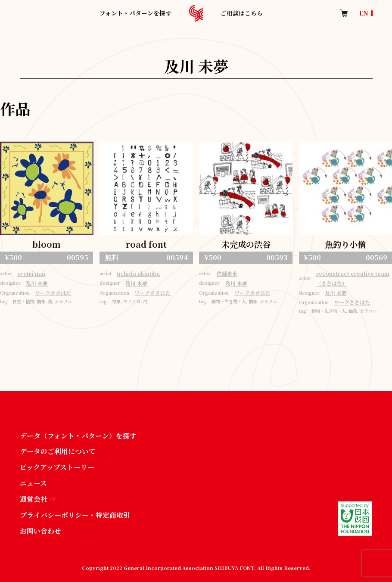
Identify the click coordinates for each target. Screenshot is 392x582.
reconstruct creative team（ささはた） (353, 278)
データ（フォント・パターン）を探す (78, 436)
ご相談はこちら (242, 13)
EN (364, 13)
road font (146, 244)
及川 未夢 (37, 283)
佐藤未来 (227, 274)
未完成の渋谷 (246, 244)
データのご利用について (58, 451)
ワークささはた (53, 293)
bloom (47, 244)
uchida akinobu (138, 274)
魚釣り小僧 (345, 244)
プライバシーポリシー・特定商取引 (75, 515)
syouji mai (31, 274)
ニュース (33, 483)
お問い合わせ (40, 531)
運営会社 (37, 499)
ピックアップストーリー (57, 467)
